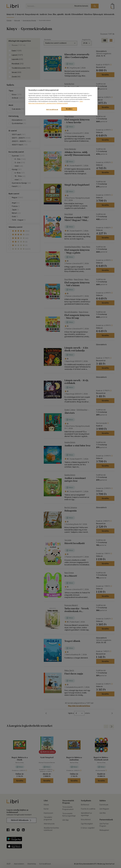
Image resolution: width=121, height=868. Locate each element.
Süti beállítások (52, 109)
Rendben (69, 109)
